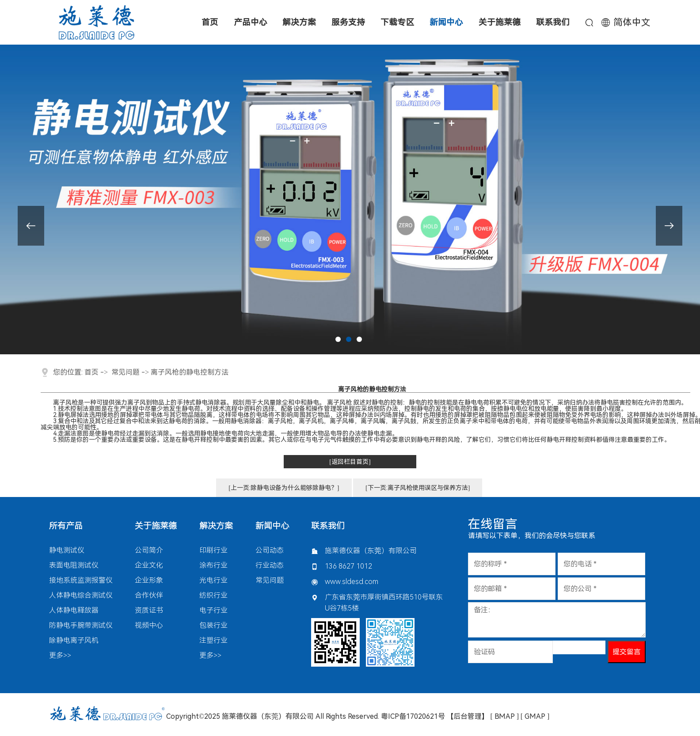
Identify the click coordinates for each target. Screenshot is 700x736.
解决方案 (216, 526)
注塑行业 (213, 640)
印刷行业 (213, 550)
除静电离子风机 (74, 640)
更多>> (60, 655)
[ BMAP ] (505, 716)
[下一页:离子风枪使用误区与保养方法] (418, 488)
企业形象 (149, 580)
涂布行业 (213, 565)
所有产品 (66, 526)
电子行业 (213, 610)
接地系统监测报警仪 (81, 580)
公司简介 (149, 550)
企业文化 (149, 565)
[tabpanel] (350, 199)
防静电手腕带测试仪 (81, 625)
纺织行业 (213, 595)
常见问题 (126, 372)
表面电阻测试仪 (74, 565)
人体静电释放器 (74, 610)
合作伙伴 (149, 595)
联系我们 (328, 526)
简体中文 (632, 23)
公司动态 (270, 550)
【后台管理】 (468, 716)
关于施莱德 (156, 526)
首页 (91, 372)
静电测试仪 (67, 550)
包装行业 (213, 625)
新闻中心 (272, 526)
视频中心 (149, 625)
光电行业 (213, 580)
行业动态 (270, 565)
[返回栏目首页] (350, 462)
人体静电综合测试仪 (81, 595)
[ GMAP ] (535, 716)
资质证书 (149, 610)
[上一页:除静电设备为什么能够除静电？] (284, 488)
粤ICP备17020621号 (413, 716)
